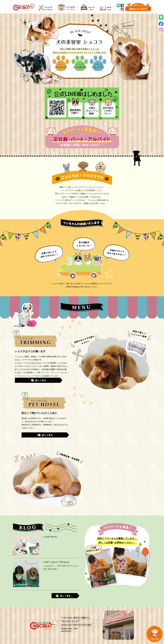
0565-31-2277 (73, 621)
